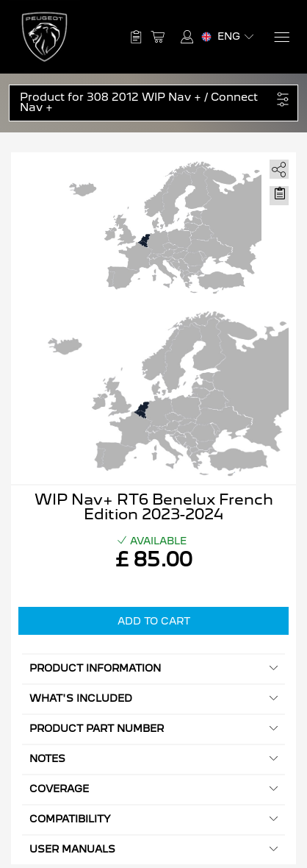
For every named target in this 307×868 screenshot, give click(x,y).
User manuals (153, 849)
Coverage (153, 789)
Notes (153, 759)
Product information (153, 668)
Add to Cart (154, 621)
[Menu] (281, 37)
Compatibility (153, 819)
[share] (277, 167)
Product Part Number (153, 729)
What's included (153, 698)
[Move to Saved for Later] (279, 193)
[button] (146, 103)
